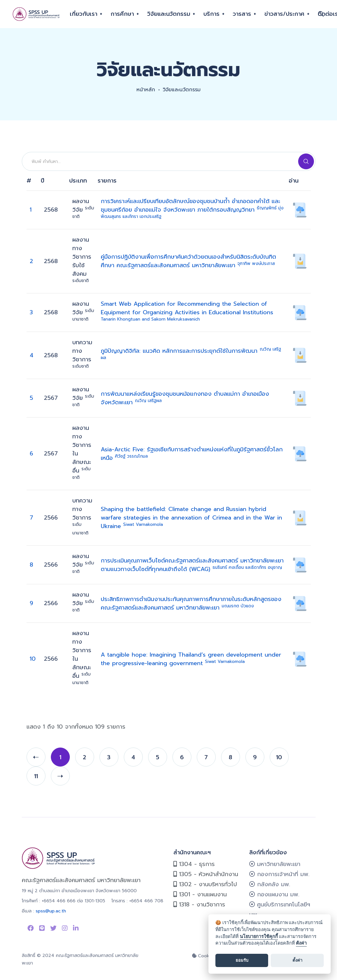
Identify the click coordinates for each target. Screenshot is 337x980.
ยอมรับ (242, 960)
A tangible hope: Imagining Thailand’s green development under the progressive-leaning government (191, 659)
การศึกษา (122, 14)
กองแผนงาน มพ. (274, 894)
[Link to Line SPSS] (42, 928)
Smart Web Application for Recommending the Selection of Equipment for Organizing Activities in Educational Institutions (187, 311)
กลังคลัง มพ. (270, 884)
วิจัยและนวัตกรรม (169, 14)
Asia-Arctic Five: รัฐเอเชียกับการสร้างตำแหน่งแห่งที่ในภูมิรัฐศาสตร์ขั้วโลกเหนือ (192, 454)
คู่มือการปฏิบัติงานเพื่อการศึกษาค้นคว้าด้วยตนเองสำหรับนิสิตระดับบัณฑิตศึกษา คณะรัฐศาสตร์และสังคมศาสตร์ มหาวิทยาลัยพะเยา (188, 261)
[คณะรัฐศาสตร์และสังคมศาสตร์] (36, 14)
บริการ (211, 14)
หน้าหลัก (146, 90)
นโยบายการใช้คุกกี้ (259, 937)
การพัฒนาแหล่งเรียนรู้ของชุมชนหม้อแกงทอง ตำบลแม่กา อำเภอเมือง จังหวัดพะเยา (185, 398)
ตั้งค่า (301, 943)
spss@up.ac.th (51, 911)
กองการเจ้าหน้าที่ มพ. (279, 874)
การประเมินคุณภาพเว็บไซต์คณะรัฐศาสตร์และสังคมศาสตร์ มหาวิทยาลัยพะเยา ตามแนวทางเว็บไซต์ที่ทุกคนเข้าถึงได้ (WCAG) (192, 565)
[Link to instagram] (65, 928)
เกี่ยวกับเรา (84, 14)
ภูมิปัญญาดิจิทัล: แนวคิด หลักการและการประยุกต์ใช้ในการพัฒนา (191, 354)
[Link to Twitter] (53, 928)
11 (36, 776)
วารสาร (242, 14)
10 (33, 659)
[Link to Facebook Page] (31, 928)
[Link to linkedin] (76, 928)
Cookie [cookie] (203, 956)
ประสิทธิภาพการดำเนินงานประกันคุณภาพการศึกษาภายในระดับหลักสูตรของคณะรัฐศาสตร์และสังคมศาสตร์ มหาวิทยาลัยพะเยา (191, 603)
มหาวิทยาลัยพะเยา (275, 864)
